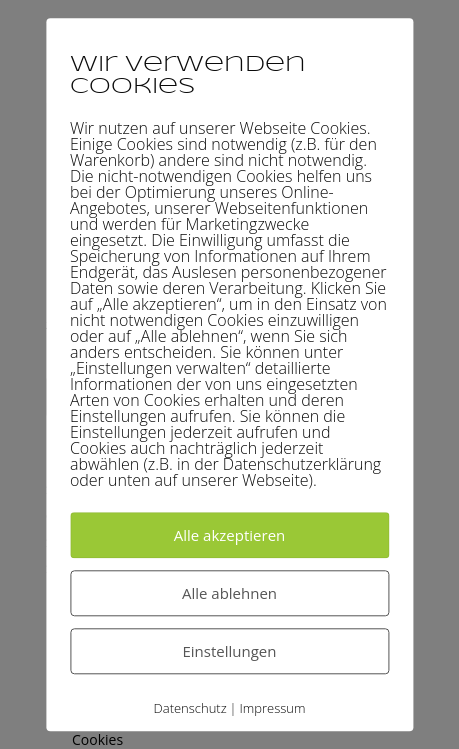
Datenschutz (190, 708)
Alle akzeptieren (230, 535)
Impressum (272, 708)
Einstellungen (230, 651)
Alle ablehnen (229, 593)
